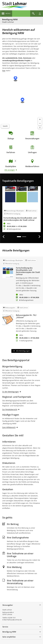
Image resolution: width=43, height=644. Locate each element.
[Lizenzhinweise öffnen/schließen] (40, 128)
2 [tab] (24, 237)
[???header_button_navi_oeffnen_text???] (6, 14)
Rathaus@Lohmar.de (14, 620)
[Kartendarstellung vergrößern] (40, 119)
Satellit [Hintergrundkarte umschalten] (5, 126)
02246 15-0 (12, 618)
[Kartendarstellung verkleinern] (40, 123)
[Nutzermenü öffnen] (40, 14)
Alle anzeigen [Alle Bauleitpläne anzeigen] (10, 170)
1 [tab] (19, 237)
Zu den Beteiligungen (11, 392)
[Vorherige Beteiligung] (4, 237)
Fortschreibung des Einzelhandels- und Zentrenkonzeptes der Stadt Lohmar (20, 219)
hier (4, 71)
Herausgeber (8, 605)
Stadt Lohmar (7, 610)
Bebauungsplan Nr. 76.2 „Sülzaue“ (26, 316)
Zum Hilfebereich (9, 427)
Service (5, 627)
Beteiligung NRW (10, 19)
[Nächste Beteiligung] (39, 237)
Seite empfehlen (9, 637)
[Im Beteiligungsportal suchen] (33, 14)
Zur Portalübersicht (10, 409)
